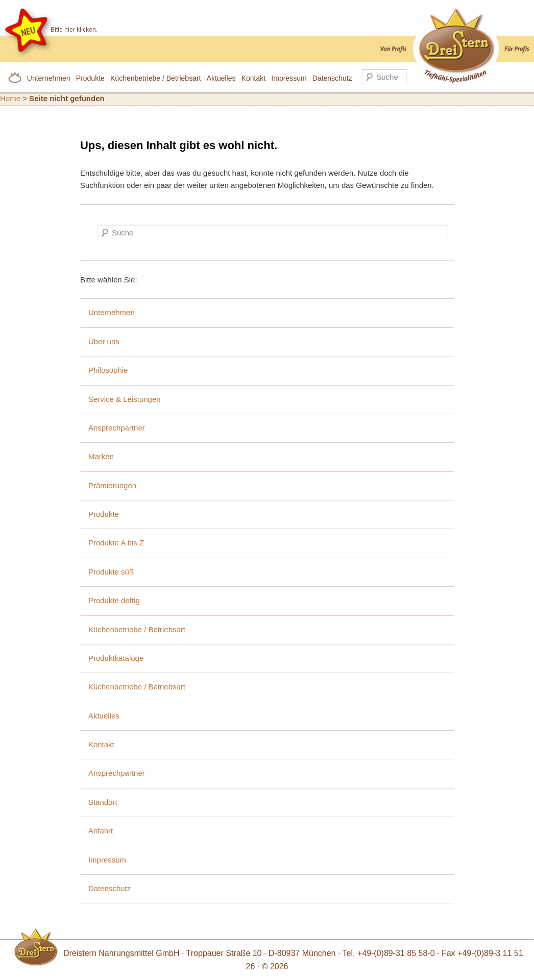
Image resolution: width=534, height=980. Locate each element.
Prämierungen (112, 485)
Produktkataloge (116, 658)
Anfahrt (101, 831)
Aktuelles (221, 78)
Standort (103, 802)
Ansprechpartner (117, 428)
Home (10, 98)
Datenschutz (332, 78)
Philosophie (108, 370)
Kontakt (253, 78)
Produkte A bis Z (116, 543)
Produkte (90, 78)
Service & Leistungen (125, 399)
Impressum (289, 78)
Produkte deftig (114, 600)
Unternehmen (49, 78)
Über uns (104, 341)
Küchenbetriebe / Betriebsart (155, 78)
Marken (101, 456)
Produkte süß (111, 572)
